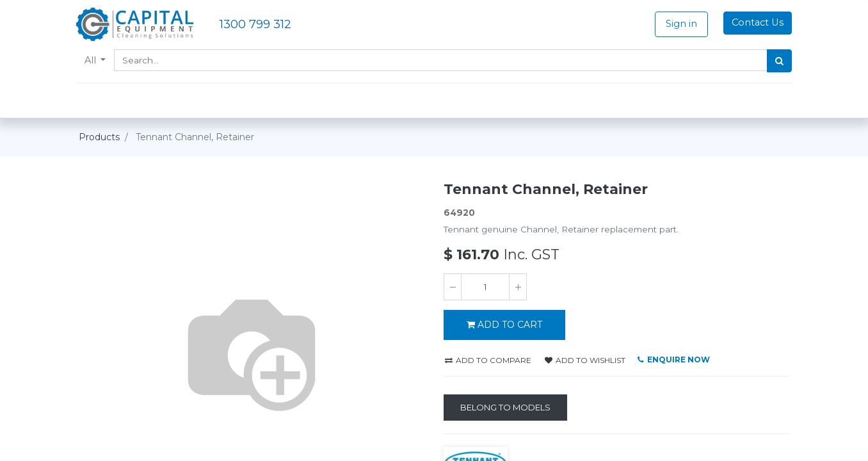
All (94, 60)
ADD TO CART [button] (504, 325)
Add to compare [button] (488, 360)
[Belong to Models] (505, 408)
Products (99, 137)
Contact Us (755, 22)
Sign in (679, 24)
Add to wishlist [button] (585, 360)
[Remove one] (453, 287)
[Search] (777, 61)
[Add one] (518, 287)
